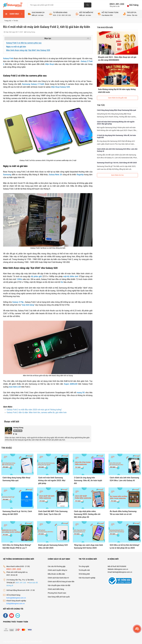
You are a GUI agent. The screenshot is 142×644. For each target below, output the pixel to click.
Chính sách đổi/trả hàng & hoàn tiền (61, 580)
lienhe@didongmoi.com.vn (122, 571)
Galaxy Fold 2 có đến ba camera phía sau (24, 43)
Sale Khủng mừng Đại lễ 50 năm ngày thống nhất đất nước (117, 89)
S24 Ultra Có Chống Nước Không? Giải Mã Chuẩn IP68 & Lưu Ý (17, 546)
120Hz (19, 279)
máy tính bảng (28, 305)
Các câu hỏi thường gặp (57, 565)
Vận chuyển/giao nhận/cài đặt (59, 584)
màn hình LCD (15, 387)
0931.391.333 (116, 4)
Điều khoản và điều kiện (56, 573)
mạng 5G (81, 393)
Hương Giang (18, 428)
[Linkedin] (16, 434)
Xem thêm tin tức (117, 173)
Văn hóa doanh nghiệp (87, 576)
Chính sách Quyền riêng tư (57, 569)
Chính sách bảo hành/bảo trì (58, 576)
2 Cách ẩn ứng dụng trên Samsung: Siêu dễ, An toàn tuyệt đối (116, 134)
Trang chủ (9, 21)
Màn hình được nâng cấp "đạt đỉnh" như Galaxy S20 (28, 50)
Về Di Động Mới (84, 573)
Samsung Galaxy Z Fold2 (33, 84)
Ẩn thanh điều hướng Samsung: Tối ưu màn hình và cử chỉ (123, 512)
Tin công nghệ (84, 565)
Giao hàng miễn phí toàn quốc (59, 595)
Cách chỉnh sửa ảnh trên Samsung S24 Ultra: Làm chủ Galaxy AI (117, 148)
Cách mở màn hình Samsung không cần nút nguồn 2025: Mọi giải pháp (116, 120)
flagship (80, 175)
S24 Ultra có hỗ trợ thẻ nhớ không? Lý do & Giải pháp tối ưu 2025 (125, 546)
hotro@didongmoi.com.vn (16, 596)
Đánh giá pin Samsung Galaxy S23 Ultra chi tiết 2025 (53, 546)
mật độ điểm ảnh (71, 276)
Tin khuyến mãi (84, 569)
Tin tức (16, 21)
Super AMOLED (71, 384)
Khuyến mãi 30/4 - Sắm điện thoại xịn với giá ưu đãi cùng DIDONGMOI (117, 58)
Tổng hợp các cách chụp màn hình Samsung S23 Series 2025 (88, 546)
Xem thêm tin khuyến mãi (117, 96)
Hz (62, 282)
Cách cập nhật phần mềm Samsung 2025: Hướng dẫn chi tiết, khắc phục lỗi (87, 514)
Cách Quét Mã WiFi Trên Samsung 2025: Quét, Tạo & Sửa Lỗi (53, 512)
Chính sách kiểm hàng (56, 588)
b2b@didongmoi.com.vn (16, 602)
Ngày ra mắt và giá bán (16, 47)
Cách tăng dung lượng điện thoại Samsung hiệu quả (117, 108)
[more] (137, 629)
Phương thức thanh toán (57, 592)
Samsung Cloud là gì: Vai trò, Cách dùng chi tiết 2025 (117, 160)
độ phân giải (36, 276)
